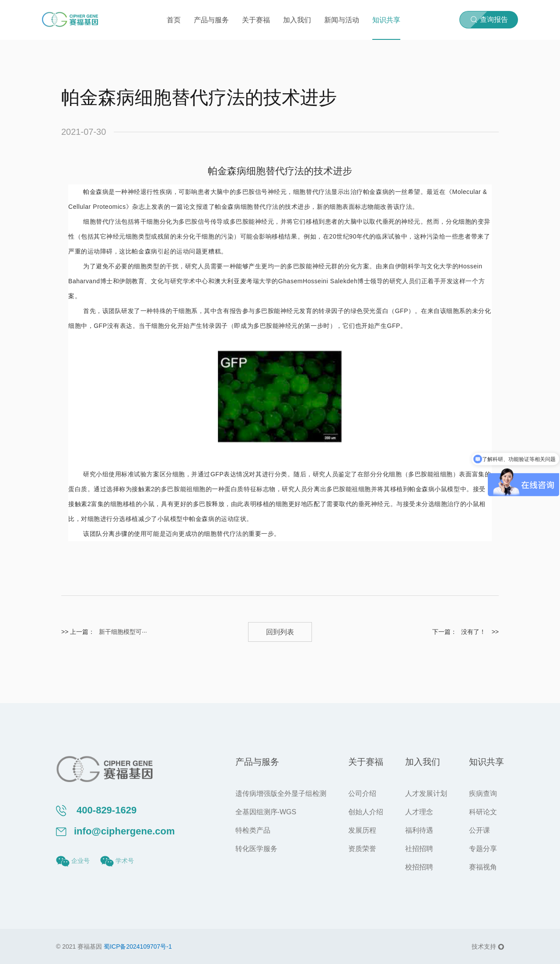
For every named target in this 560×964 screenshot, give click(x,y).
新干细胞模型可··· (123, 632)
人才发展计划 (426, 793)
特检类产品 (253, 830)
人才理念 (419, 812)
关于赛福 (256, 20)
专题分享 (483, 849)
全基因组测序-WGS (266, 812)
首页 (174, 20)
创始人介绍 (366, 812)
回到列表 (280, 632)
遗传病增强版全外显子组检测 (281, 793)
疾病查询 (483, 793)
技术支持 (488, 946)
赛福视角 (483, 867)
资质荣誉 (362, 849)
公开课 (479, 830)
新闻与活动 (342, 20)
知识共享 (386, 20)
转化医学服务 (256, 849)
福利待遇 (419, 830)
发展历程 (362, 830)
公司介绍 (362, 793)
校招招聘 (419, 867)
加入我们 (297, 20)
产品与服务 (211, 20)
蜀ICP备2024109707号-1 (138, 946)
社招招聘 (419, 849)
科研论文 (483, 812)
